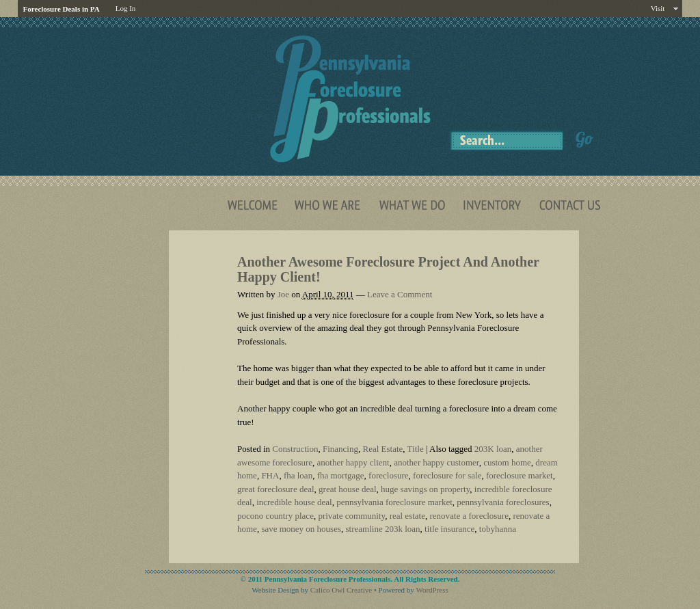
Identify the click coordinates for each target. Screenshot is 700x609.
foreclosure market (520, 475)
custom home (507, 462)
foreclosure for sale (447, 475)
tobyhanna (498, 529)
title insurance (449, 529)
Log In (126, 8)
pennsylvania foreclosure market (394, 502)
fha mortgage (341, 475)
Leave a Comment (400, 294)
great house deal (347, 489)
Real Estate (382, 449)
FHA (270, 475)
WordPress (432, 590)
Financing (340, 449)
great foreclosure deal (276, 489)
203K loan (493, 449)
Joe (283, 294)
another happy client (353, 462)
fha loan (298, 475)
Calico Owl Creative (341, 590)
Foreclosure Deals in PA (62, 9)
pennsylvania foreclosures (503, 502)
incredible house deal (294, 502)
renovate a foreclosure (469, 516)
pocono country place (275, 516)
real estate (407, 516)
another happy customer (436, 462)
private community (351, 516)
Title (416, 449)
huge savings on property (425, 489)
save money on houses (301, 529)
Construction (295, 449)
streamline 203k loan (383, 529)
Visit (658, 8)
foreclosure (388, 475)
